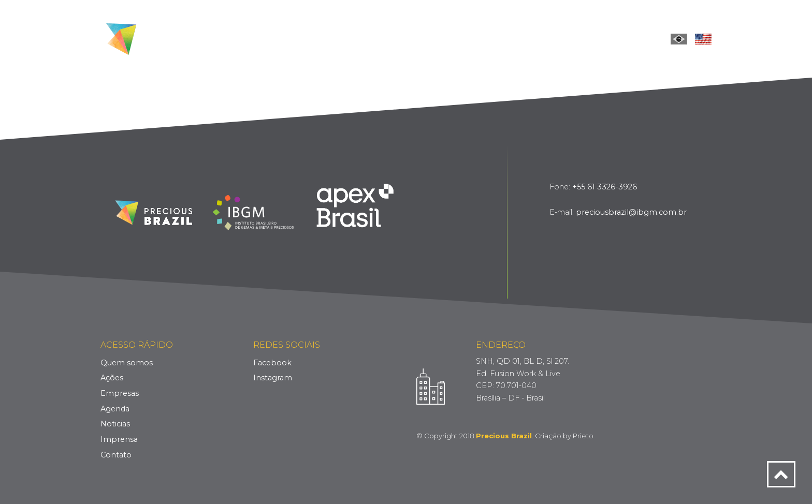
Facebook (272, 363)
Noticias (115, 424)
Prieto (583, 436)
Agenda (115, 409)
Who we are (325, 39)
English (703, 39)
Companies (437, 39)
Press (580, 39)
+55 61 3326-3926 (605, 187)
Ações (112, 378)
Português (679, 39)
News (541, 39)
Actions (383, 39)
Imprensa (119, 439)
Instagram (273, 378)
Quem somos (127, 363)
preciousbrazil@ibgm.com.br (631, 212)
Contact (626, 39)
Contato (116, 455)
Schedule (495, 39)
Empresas (120, 393)
